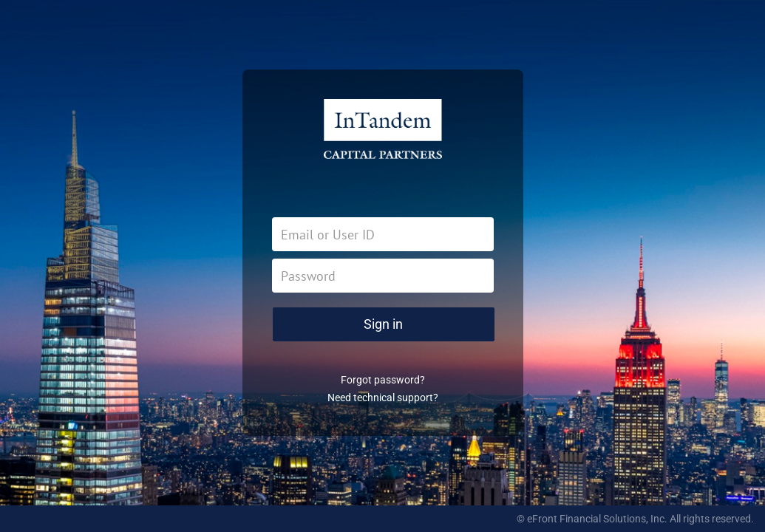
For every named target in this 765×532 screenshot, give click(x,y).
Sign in (383, 324)
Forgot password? (383, 380)
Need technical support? (383, 398)
